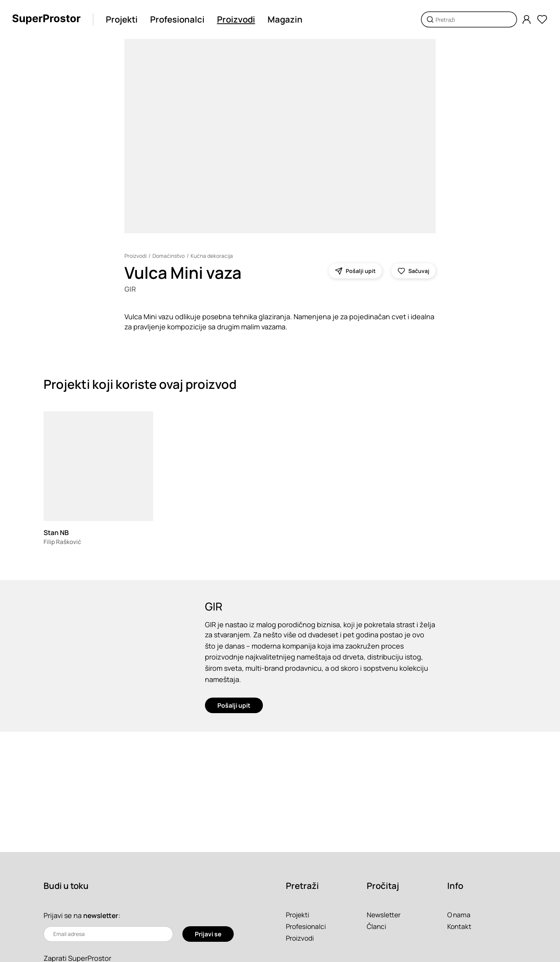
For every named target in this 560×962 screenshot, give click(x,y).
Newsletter (384, 915)
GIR (130, 289)
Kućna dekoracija (212, 256)
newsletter (101, 915)
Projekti (124, 19)
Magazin (287, 19)
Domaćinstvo (169, 256)
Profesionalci (179, 19)
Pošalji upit (234, 708)
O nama (459, 915)
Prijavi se (208, 934)
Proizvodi (238, 19)
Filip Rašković (63, 542)
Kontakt (460, 926)
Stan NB (57, 533)
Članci (377, 926)
